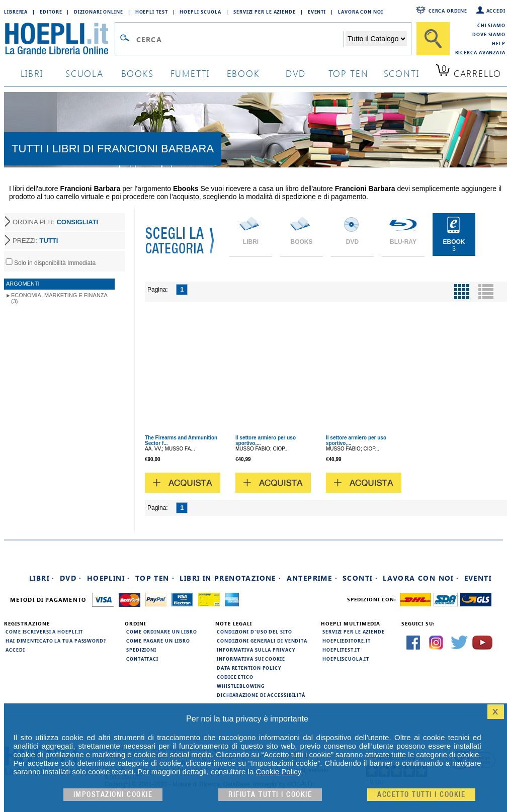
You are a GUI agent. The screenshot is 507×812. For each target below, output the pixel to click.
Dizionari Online (98, 12)
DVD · (71, 578)
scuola (84, 73)
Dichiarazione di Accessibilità (261, 695)
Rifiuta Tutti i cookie (270, 795)
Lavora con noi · (421, 578)
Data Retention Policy (249, 668)
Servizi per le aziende (265, 12)
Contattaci (142, 659)
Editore (51, 12)
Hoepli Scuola (200, 12)
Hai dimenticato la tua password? (56, 641)
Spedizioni (141, 650)
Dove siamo (489, 34)
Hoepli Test (152, 12)
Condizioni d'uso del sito (255, 631)
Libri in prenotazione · (230, 578)
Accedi (496, 11)
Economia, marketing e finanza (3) (59, 298)
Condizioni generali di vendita (262, 641)
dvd (296, 73)
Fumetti (190, 73)
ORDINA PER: (55, 222)
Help (499, 43)
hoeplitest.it (341, 650)
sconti (402, 73)
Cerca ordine (448, 11)
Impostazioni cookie (113, 795)
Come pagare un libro (158, 641)
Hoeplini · (109, 578)
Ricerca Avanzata (480, 52)
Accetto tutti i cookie (421, 795)
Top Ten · (155, 578)
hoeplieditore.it (346, 641)
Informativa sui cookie (251, 659)
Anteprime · (312, 578)
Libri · (42, 578)
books (138, 73)
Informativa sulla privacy (256, 650)
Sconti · (360, 578)
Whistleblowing (241, 686)
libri (32, 73)
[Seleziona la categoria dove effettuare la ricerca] (376, 39)
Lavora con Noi (361, 12)
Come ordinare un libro (162, 631)
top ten (349, 73)
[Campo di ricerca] (240, 39)
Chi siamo (491, 25)
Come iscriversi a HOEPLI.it (44, 631)
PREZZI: (35, 241)
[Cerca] (433, 39)
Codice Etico (235, 677)
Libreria (16, 12)
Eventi (317, 12)
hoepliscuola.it (346, 659)
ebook (243, 73)
